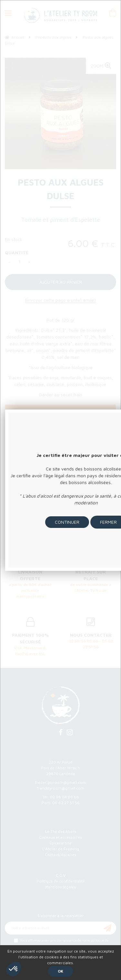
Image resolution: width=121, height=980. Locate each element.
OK (60, 971)
